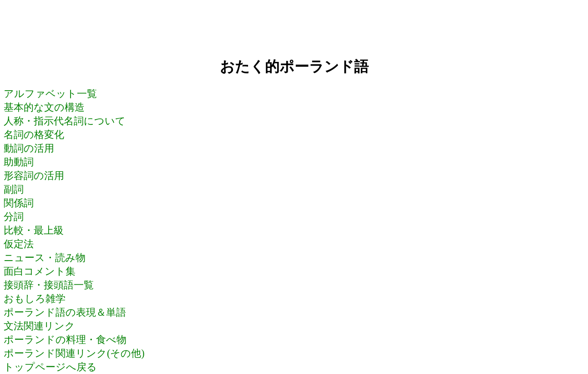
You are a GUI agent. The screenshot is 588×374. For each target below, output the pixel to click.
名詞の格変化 (34, 135)
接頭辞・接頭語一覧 (49, 285)
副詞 (14, 189)
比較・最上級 (34, 230)
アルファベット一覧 (50, 94)
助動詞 (19, 162)
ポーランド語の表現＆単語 (65, 312)
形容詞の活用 (34, 176)
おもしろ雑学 (35, 299)
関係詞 (19, 203)
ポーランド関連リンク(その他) (74, 353)
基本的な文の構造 (44, 107)
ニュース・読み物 (45, 258)
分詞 (14, 217)
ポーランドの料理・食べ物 (65, 340)
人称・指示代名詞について (65, 121)
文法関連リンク (39, 326)
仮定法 (19, 244)
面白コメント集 (40, 271)
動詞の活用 (29, 148)
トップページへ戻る (50, 367)
